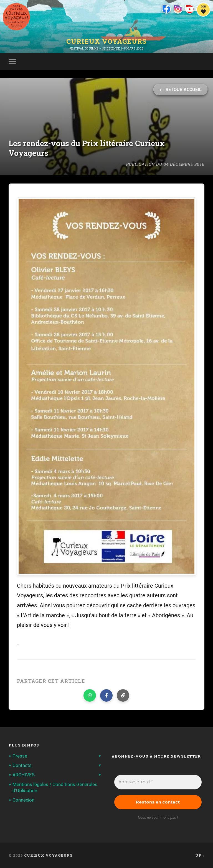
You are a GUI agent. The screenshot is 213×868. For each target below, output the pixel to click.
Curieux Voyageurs (106, 41)
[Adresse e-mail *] (158, 782)
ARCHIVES (24, 775)
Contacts (22, 765)
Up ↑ (200, 855)
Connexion (23, 800)
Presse (20, 756)
